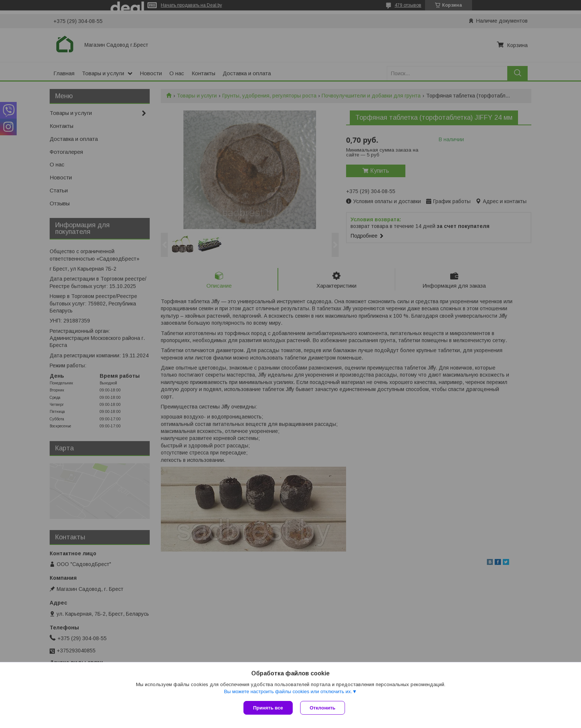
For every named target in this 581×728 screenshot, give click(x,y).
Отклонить (323, 708)
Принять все (268, 708)
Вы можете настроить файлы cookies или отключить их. (288, 691)
